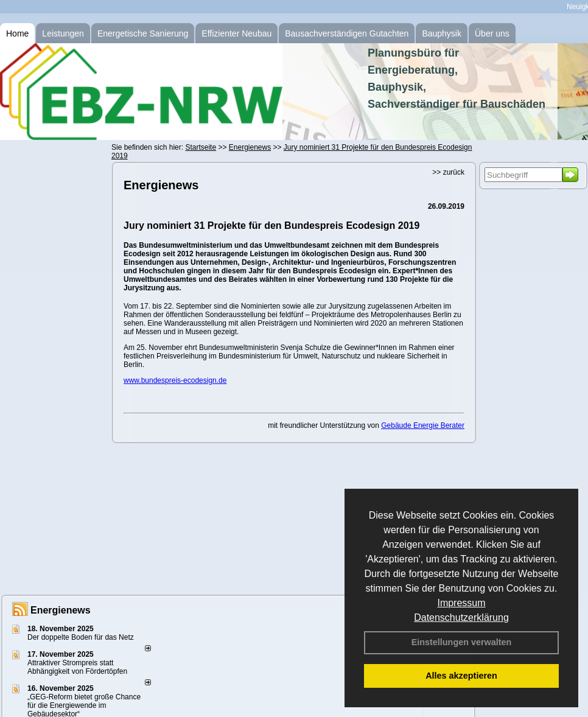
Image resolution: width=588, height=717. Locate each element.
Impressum (461, 603)
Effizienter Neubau (236, 33)
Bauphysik (442, 33)
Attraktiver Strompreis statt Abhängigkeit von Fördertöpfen (77, 667)
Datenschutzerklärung (461, 617)
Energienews (61, 610)
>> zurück (448, 172)
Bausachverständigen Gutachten (347, 33)
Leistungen (63, 33)
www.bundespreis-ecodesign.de (175, 380)
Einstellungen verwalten (462, 642)
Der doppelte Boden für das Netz (81, 637)
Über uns (492, 33)
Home (17, 33)
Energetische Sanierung (143, 33)
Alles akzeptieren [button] (461, 676)
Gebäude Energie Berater (423, 425)
